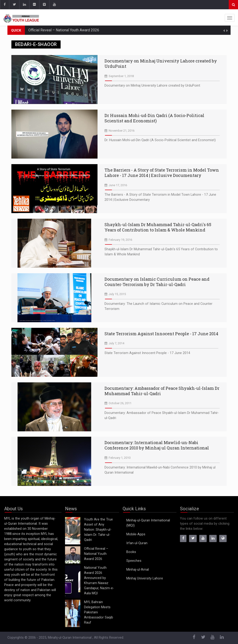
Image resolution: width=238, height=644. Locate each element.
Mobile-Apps (136, 534)
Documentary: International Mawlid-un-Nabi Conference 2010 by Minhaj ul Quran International (157, 445)
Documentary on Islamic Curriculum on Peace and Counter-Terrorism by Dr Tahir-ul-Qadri (157, 282)
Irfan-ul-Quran (137, 543)
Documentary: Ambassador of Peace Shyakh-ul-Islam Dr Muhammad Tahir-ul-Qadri (162, 391)
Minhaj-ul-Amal (138, 570)
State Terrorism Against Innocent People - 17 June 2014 (161, 334)
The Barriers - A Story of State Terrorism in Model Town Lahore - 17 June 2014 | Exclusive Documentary (162, 173)
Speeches (134, 561)
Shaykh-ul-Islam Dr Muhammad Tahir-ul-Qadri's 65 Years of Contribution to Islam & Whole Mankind (158, 227)
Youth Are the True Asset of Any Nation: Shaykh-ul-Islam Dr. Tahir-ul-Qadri (98, 530)
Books (131, 552)
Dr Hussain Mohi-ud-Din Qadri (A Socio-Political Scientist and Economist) (154, 118)
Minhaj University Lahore (145, 578)
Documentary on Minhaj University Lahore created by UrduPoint (161, 63)
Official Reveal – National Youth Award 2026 (64, 30)
